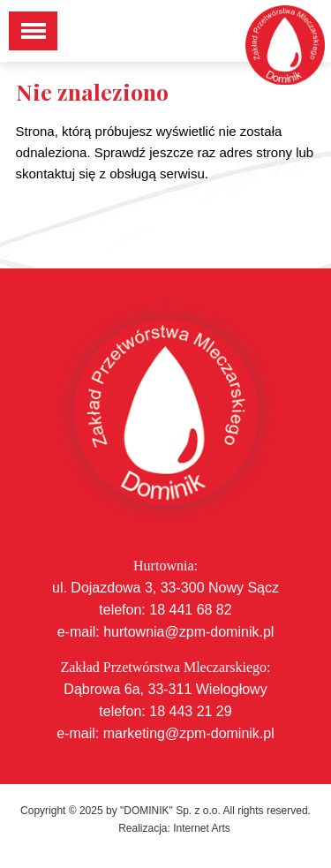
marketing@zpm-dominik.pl (189, 733)
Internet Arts (202, 828)
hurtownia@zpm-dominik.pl (188, 632)
